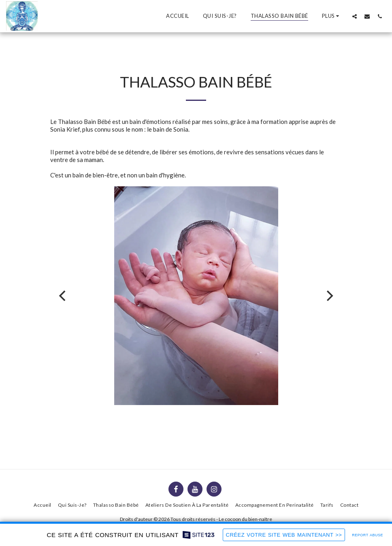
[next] (329, 296)
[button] (355, 16)
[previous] (63, 296)
